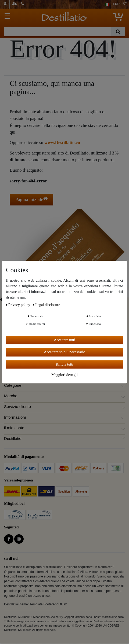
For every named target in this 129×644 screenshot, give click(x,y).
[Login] (6, 4)
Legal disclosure (47, 305)
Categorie (13, 385)
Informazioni (15, 417)
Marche (11, 396)
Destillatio (13, 439)
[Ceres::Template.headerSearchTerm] (58, 32)
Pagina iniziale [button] (31, 199)
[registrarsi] (15, 4)
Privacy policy (19, 305)
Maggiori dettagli (64, 375)
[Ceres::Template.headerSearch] (118, 32)
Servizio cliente (17, 407)
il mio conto (14, 428)
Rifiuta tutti (65, 364)
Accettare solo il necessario (64, 352)
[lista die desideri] (125, 4)
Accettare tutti (64, 340)
